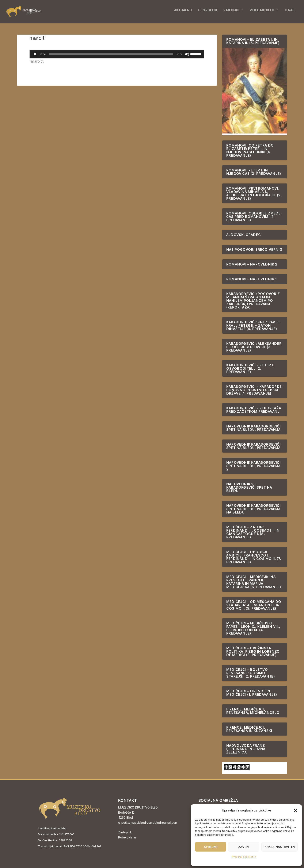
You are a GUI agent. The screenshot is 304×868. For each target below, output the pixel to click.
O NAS (290, 13)
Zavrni (244, 847)
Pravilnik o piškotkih (244, 857)
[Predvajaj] (35, 54)
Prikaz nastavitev (280, 847)
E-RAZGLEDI (208, 13)
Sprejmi (211, 847)
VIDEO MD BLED (262, 13)
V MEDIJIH (231, 13)
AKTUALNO (183, 13)
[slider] (111, 54)
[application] (117, 54)
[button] (296, 811)
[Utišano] (187, 54)
